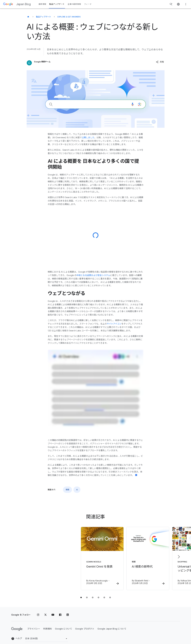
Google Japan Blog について (112, 624)
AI (77, 490)
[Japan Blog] (28, 17)
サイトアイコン (114, 324)
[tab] (81, 593)
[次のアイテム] (179, 555)
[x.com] (45, 610)
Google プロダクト (85, 624)
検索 (67, 490)
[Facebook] (60, 610)
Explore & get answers (69, 17)
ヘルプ (17, 634)
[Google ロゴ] (17, 624)
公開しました (88, 138)
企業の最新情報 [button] (74, 4)
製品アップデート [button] (57, 4)
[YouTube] (53, 610)
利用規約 (48, 624)
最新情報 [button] (42, 4)
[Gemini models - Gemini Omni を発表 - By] (61, 556)
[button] (160, 62)
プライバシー (34, 624)
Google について (63, 624)
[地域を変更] (47, 634)
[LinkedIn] (68, 610)
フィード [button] (88, 4)
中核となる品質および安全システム (93, 275)
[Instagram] (38, 610)
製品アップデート (44, 17)
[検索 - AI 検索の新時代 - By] (130, 556)
